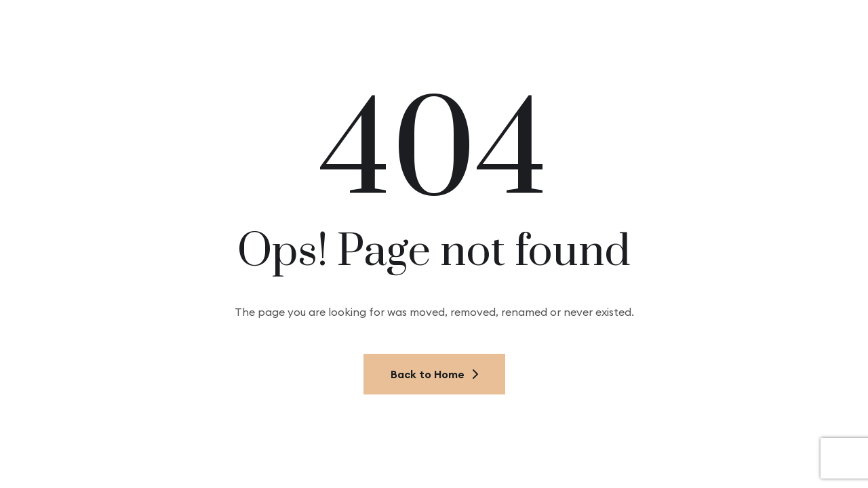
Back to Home (434, 374)
